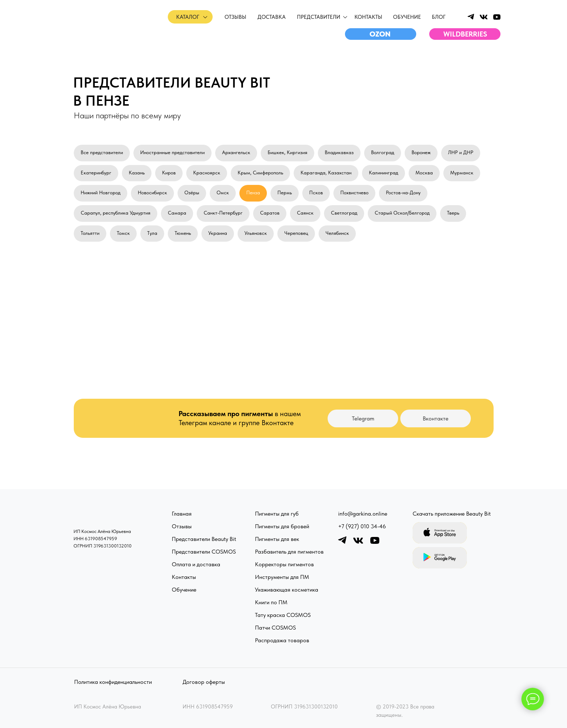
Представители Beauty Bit (204, 539)
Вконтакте (436, 418)
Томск (123, 233)
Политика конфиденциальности (113, 682)
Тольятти (90, 233)
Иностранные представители (172, 152)
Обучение (184, 590)
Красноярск (207, 173)
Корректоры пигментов (284, 564)
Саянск (305, 213)
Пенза (253, 192)
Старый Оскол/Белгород (402, 213)
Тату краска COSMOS (283, 615)
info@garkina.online (363, 514)
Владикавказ (339, 152)
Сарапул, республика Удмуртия (116, 213)
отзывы (235, 17)
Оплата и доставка (196, 564)
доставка (272, 17)
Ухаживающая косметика (287, 590)
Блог (439, 17)
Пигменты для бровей (282, 526)
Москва (424, 173)
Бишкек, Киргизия (287, 152)
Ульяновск (256, 233)
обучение (407, 17)
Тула (152, 233)
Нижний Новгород (101, 192)
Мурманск (462, 173)
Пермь (285, 192)
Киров (169, 173)
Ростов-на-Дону (403, 192)
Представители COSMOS (204, 552)
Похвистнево (354, 192)
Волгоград (383, 152)
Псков (316, 192)
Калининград (383, 173)
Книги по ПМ (271, 602)
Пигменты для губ (277, 514)
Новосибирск (152, 192)
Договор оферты (204, 682)
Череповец (296, 233)
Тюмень (183, 233)
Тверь (453, 213)
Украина (218, 233)
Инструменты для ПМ (282, 577)
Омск (223, 192)
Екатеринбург (96, 173)
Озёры (192, 192)
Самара (177, 213)
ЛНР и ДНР (461, 152)
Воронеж (421, 152)
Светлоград (344, 213)
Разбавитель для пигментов (289, 552)
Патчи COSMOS (275, 628)
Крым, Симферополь (260, 173)
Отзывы (182, 526)
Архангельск (236, 152)
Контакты (368, 17)
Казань (137, 173)
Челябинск (337, 233)
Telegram (363, 418)
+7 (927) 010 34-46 (362, 526)
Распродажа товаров (282, 640)
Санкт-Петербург (223, 213)
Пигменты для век (277, 539)
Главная (182, 514)
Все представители (102, 152)
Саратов (270, 213)
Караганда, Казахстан (326, 173)
